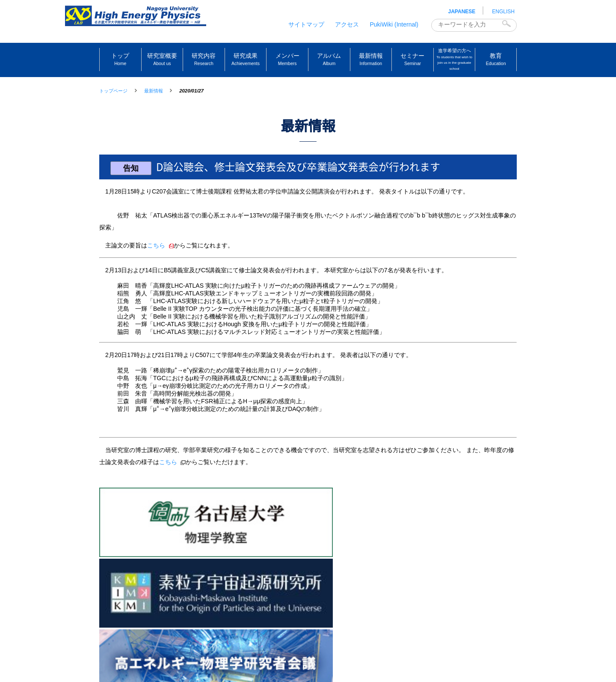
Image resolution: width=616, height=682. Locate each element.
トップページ (113, 91)
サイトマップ (306, 24)
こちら (156, 254)
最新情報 (154, 91)
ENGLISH (503, 12)
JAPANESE (462, 12)
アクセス (347, 24)
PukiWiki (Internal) (394, 24)
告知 (133, 177)
